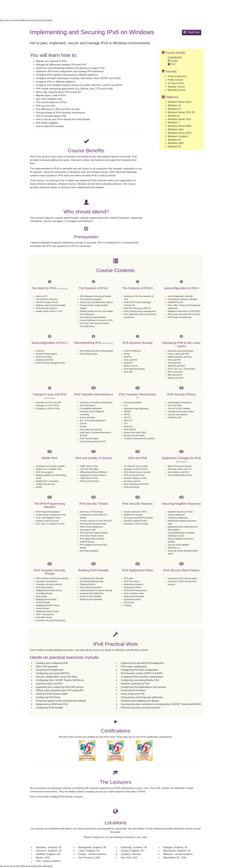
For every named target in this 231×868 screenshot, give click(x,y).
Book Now (191, 32)
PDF (172, 64)
